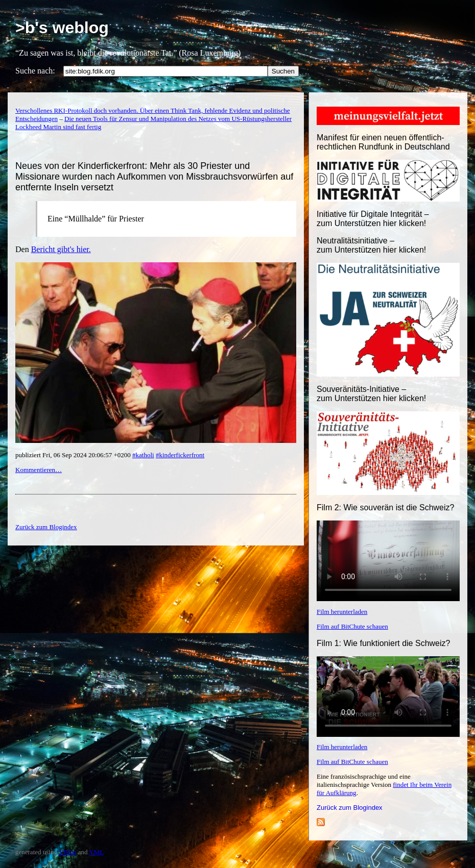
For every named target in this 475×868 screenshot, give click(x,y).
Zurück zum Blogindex (350, 808)
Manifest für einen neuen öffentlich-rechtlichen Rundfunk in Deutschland (383, 142)
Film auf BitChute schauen (352, 626)
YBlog (68, 852)
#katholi (143, 455)
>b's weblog (62, 28)
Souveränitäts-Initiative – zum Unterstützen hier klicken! (371, 394)
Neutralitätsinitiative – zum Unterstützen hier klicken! (371, 245)
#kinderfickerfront (180, 455)
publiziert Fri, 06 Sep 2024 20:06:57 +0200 (74, 455)
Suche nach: (35, 71)
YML (96, 852)
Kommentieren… (39, 470)
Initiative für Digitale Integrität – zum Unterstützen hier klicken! (373, 219)
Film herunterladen (342, 612)
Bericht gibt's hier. (61, 249)
